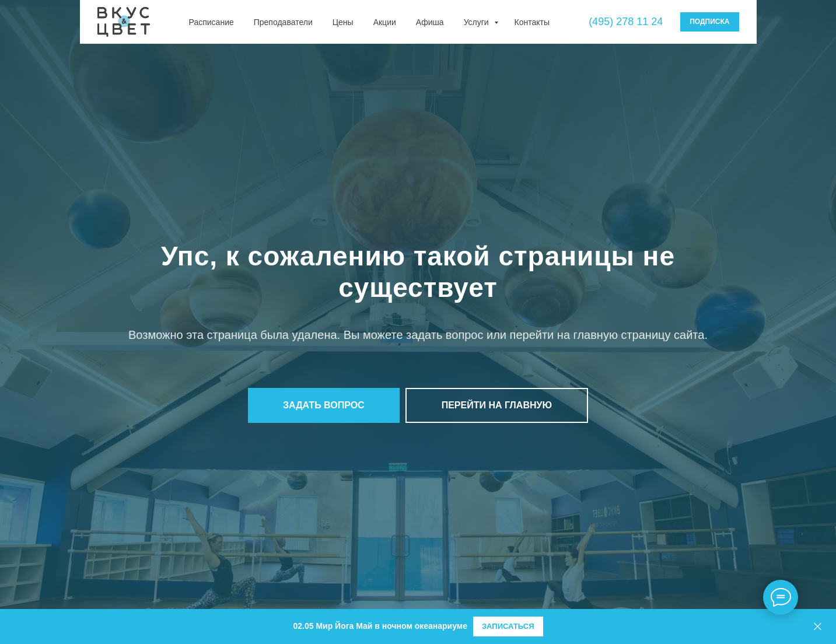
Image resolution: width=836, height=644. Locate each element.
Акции (385, 22)
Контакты (532, 22)
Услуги (478, 22)
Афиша (430, 22)
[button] (324, 405)
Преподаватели (283, 22)
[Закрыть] (818, 627)
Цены (343, 22)
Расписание (211, 22)
